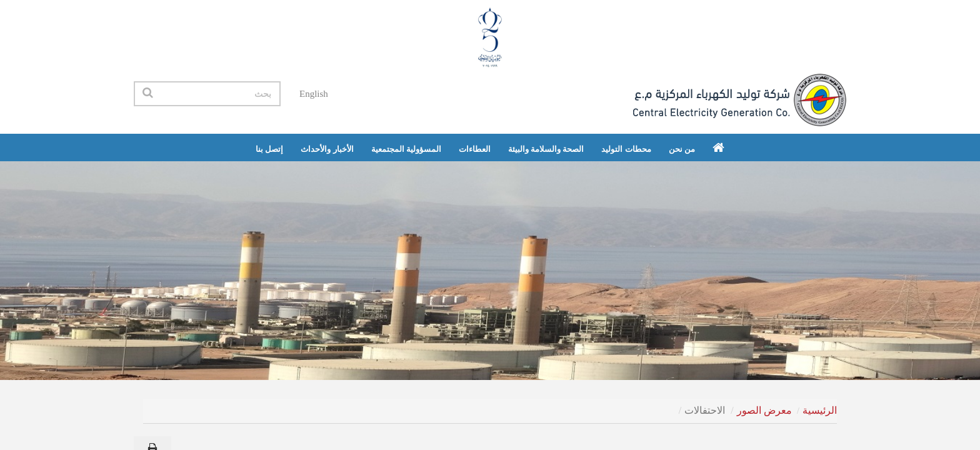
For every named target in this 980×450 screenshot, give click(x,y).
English (314, 94)
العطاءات (475, 149)
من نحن (682, 149)
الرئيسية (820, 410)
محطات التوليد (626, 149)
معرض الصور (764, 410)
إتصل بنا (269, 149)
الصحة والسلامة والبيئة (546, 149)
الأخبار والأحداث (327, 149)
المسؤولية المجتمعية (406, 149)
